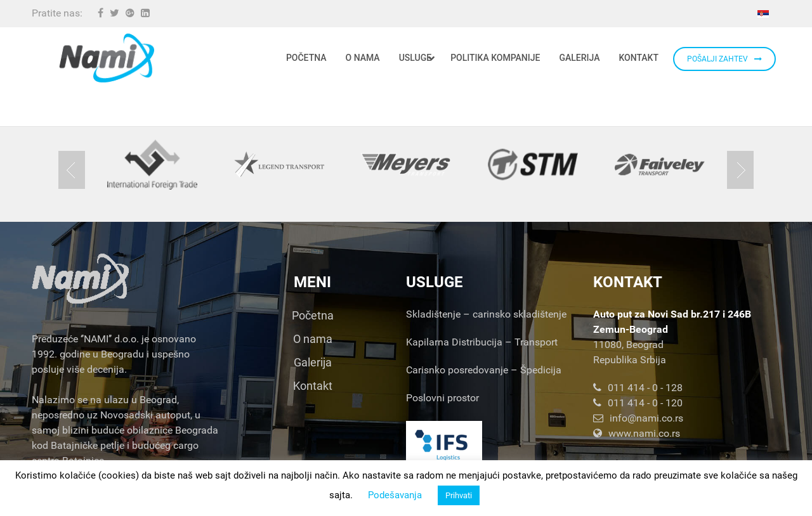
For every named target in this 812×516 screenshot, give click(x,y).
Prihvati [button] (459, 495)
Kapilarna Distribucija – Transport (482, 342)
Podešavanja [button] (395, 495)
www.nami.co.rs (637, 433)
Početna (313, 315)
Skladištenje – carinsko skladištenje (486, 314)
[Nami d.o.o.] (107, 58)
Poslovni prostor (442, 398)
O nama (313, 339)
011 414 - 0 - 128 (638, 388)
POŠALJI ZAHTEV (724, 59)
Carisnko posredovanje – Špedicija (484, 370)
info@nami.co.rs (638, 418)
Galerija (313, 362)
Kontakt (313, 386)
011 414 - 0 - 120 (638, 403)
